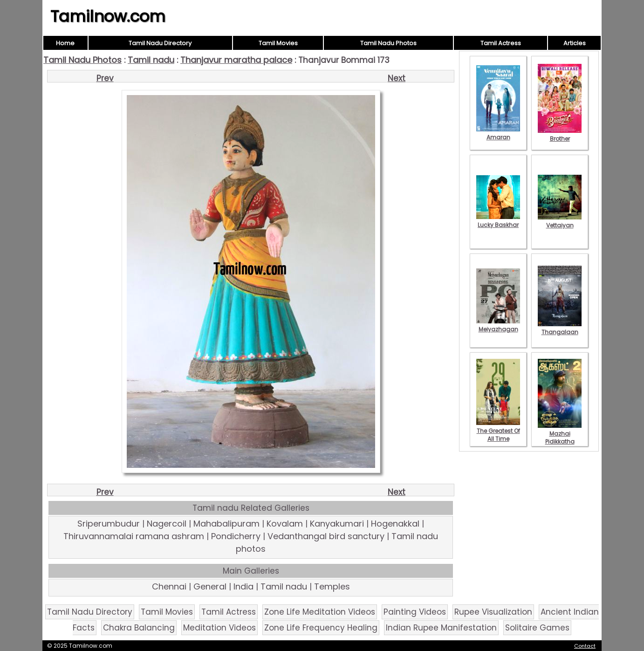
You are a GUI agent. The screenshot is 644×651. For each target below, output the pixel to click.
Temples (332, 586)
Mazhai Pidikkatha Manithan (560, 438)
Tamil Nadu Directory (160, 43)
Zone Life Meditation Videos (320, 612)
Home (65, 43)
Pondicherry (236, 536)
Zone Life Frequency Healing (321, 628)
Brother (560, 135)
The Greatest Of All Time (498, 431)
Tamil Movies (278, 43)
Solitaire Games (537, 628)
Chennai (169, 586)
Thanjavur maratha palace (236, 60)
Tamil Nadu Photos (388, 43)
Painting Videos (415, 612)
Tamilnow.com (108, 16)
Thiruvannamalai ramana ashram (134, 536)
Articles (575, 43)
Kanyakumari (337, 524)
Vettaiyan (560, 221)
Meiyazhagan (498, 325)
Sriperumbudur (109, 524)
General (210, 586)
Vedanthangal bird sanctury (326, 536)
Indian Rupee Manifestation (441, 628)
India (243, 586)
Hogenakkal (395, 524)
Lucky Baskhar (498, 221)
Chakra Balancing (139, 628)
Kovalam (285, 524)
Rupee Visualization (493, 612)
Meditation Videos (219, 628)
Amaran (498, 133)
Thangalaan (560, 328)
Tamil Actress (501, 43)
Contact (585, 646)
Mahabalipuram (226, 524)
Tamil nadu (151, 60)
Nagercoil (167, 524)
